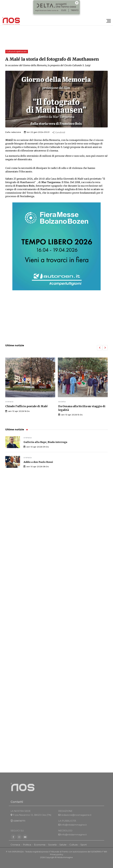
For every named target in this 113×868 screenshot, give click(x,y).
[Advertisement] (56, 317)
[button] (100, 348)
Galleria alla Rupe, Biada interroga (45, 442)
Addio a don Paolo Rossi (38, 462)
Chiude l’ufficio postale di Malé (26, 406)
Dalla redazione (13, 132)
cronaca (9, 402)
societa (62, 402)
